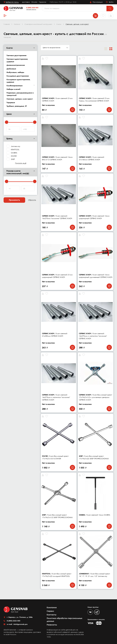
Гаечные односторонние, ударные (17, 60)
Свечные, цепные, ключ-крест (20, 99)
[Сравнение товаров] (111, 16)
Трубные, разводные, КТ (17, 106)
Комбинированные (15, 86)
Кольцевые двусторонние (18, 76)
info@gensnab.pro (20, 624)
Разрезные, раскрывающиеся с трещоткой (20, 94)
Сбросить (32, 200)
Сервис (50, 611)
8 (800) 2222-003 (32, 8)
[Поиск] (110, 9)
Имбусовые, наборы (15, 72)
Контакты (51, 615)
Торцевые (11, 102)
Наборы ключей (13, 89)
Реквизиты (52, 625)
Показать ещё (21, 163)
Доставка (26, 2)
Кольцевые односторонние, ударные (19, 81)
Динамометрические (16, 65)
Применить (14, 200)
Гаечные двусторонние (17, 55)
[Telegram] (97, 612)
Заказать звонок (31, 9)
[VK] (90, 612)
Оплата (34, 2)
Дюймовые (11, 69)
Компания (52, 607)
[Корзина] (95, 16)
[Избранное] (103, 16)
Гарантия (43, 2)
